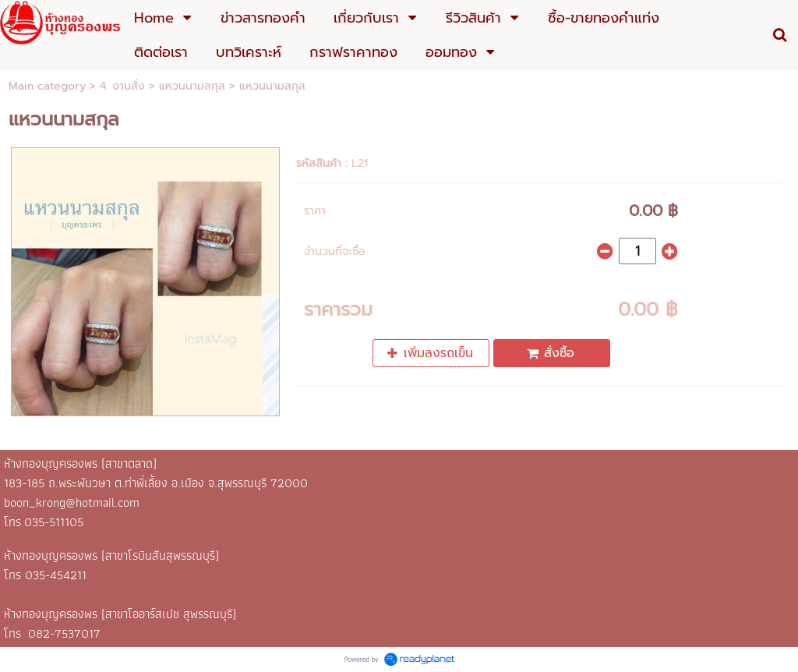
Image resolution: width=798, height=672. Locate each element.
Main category (47, 86)
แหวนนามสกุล (192, 86)
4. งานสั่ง (122, 86)
